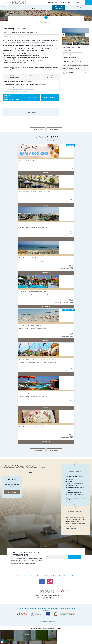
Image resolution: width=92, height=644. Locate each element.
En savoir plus (12, 492)
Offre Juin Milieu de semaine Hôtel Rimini (35, 292)
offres (14, 562)
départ (13, 7)
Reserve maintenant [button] (50, 97)
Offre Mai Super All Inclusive (30, 224)
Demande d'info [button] (31, 97)
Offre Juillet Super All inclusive (31, 325)
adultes (23, 7)
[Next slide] (87, 35)
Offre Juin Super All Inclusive (30, 258)
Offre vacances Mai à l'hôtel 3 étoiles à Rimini (37, 192)
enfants (34, 7)
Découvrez (46, 173)
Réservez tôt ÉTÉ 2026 (27, 161)
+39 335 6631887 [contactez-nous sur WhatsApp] (66, 3)
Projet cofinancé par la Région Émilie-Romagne (46, 623)
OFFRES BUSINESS (54, 129)
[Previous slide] (64, 35)
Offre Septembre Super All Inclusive (33, 427)
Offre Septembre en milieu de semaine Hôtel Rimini (39, 359)
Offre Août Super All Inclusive (31, 393)
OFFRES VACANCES (38, 450)
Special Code (45, 7)
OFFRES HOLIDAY (38, 129)
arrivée (3, 7)
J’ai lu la (55, 560)
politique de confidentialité (57, 560)
